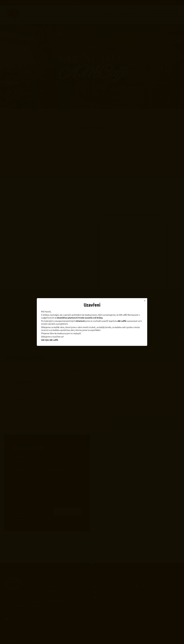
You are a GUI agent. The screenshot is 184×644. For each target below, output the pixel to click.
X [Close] (145, 301)
